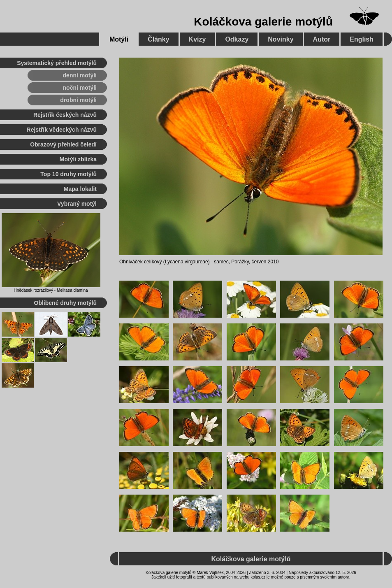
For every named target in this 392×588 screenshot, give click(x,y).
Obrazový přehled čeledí (63, 144)
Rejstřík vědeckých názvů (62, 130)
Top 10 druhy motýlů (68, 174)
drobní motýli (78, 100)
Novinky (281, 39)
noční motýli (80, 88)
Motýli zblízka (78, 159)
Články (158, 39)
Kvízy (197, 39)
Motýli (119, 39)
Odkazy (237, 39)
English (362, 39)
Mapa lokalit (80, 189)
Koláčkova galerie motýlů (263, 22)
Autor (322, 39)
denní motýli (80, 75)
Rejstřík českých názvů (65, 115)
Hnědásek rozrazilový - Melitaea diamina (51, 290)
